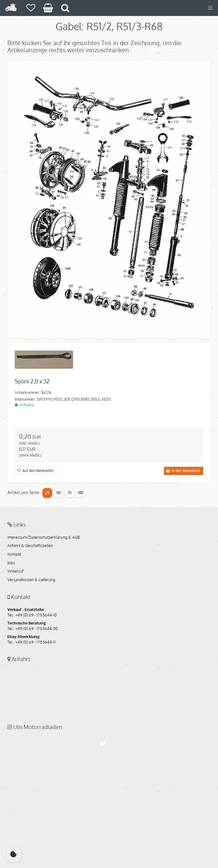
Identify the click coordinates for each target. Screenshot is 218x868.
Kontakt (14, 554)
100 (80, 493)
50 (58, 493)
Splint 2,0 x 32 (32, 381)
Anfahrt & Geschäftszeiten (30, 546)
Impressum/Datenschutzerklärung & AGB (44, 537)
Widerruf (15, 571)
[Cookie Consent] (14, 854)
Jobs (11, 563)
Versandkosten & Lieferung (31, 580)
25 (47, 493)
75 (70, 493)
